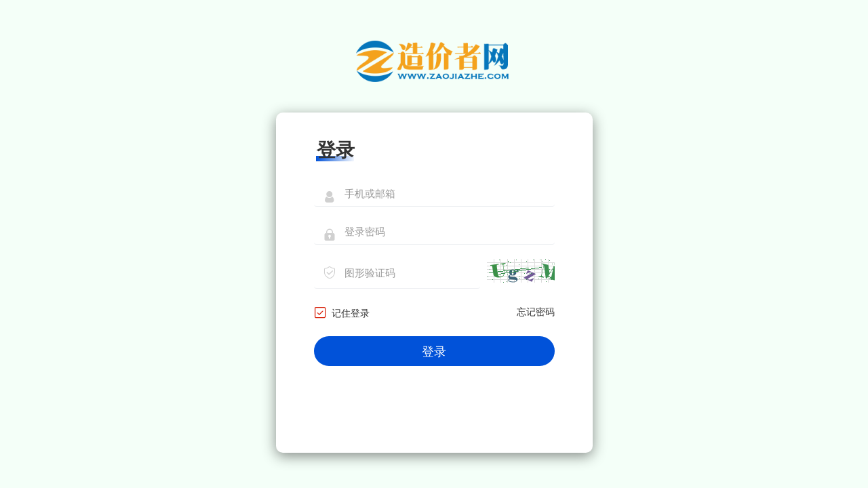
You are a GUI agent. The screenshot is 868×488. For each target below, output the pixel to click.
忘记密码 (536, 312)
